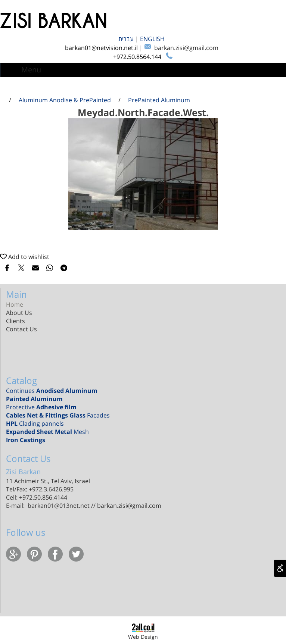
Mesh (47, 432)
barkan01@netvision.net (99, 48)
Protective (41, 407)
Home (15, 304)
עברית (127, 39)
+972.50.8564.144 (138, 57)
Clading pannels (36, 423)
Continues (52, 391)
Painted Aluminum (34, 399)
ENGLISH (153, 39)
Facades (58, 415)
